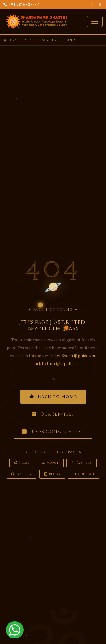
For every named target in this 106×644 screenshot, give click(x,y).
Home (14, 40)
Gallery (21, 474)
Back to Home (53, 397)
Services (82, 463)
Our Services (53, 414)
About (50, 463)
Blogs (52, 474)
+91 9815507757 (24, 4)
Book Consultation (53, 432)
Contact (84, 474)
